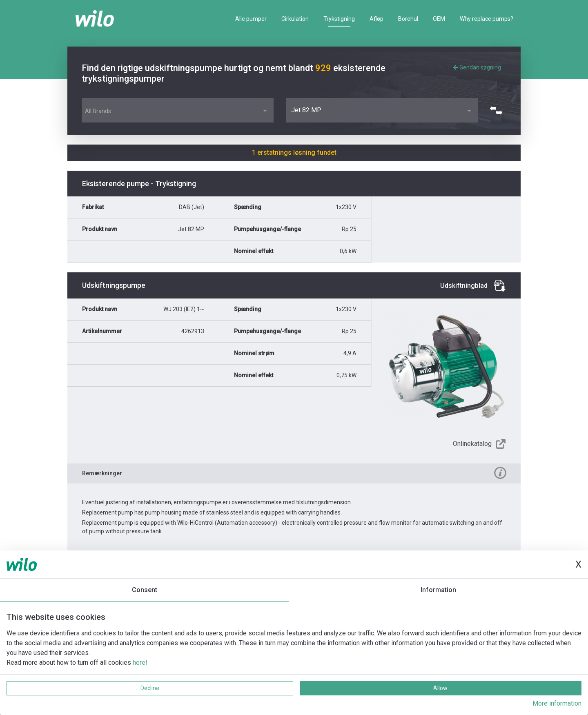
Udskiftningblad (464, 286)
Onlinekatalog (472, 444)
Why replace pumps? (487, 19)
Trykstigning (339, 19)
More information (557, 703)
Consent (145, 590)
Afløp (376, 19)
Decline (150, 688)
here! (140, 663)
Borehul (408, 19)
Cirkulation (295, 19)
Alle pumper (251, 19)
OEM (439, 19)
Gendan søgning (477, 67)
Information (438, 590)
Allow (440, 688)
